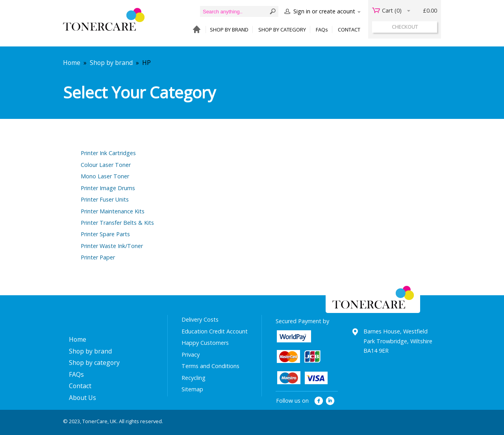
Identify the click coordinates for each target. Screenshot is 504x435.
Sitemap (192, 389)
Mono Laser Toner (105, 176)
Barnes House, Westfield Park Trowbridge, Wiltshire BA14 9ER (398, 341)
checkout (405, 27)
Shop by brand (111, 63)
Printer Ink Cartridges (108, 153)
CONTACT (349, 30)
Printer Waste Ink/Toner (112, 246)
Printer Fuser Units (105, 199)
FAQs (322, 30)
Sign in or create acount (324, 11)
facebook (319, 401)
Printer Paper (98, 257)
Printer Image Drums (108, 188)
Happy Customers (205, 343)
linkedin (331, 401)
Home (72, 63)
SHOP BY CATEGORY (282, 30)
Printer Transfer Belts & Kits (117, 223)
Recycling (194, 378)
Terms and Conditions (210, 366)
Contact (80, 386)
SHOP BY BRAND (229, 30)
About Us (82, 398)
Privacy (191, 354)
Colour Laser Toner (106, 165)
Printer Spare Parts (105, 234)
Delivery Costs (200, 319)
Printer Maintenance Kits (113, 211)
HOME (195, 30)
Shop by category (94, 363)
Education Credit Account (215, 331)
